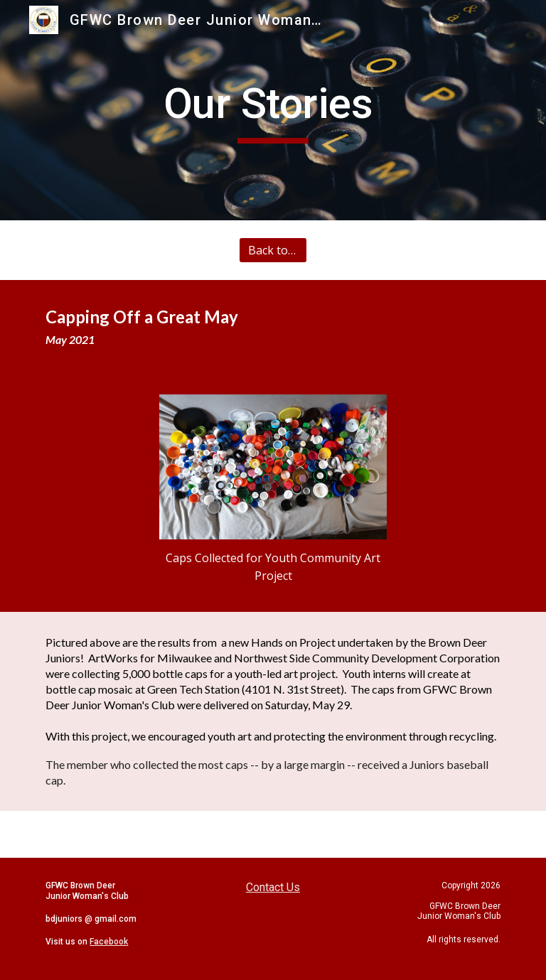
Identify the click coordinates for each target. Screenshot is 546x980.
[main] (273, 110)
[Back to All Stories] (273, 250)
